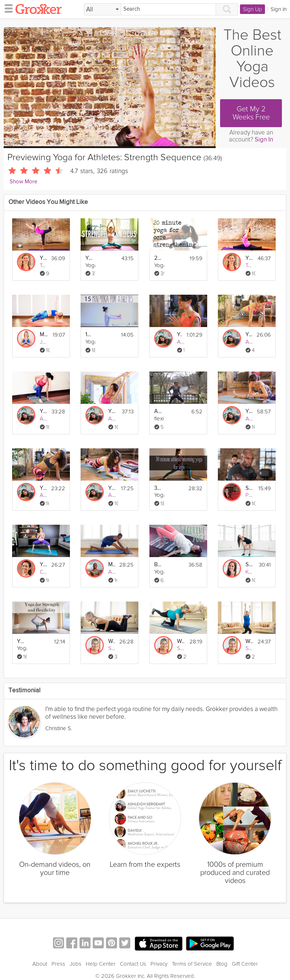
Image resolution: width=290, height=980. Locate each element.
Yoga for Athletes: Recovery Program (180, 335)
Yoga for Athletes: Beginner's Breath (112, 411)
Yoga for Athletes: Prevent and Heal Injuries (249, 411)
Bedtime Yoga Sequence (158, 565)
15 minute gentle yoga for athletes (89, 335)
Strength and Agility (249, 488)
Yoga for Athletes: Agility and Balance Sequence (43, 258)
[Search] (168, 9)
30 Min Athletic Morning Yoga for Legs (158, 488)
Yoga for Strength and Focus (89, 258)
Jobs (75, 955)
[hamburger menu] (7, 8)
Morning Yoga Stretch (112, 565)
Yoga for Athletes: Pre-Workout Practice (112, 488)
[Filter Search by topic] (102, 10)
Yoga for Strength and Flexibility (21, 641)
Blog (222, 955)
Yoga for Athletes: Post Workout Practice (43, 488)
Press (58, 955)
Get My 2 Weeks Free (251, 113)
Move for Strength (44, 335)
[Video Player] (110, 87)
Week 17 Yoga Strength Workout (112, 641)
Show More (23, 182)
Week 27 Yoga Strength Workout (181, 641)
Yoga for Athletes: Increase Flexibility (249, 258)
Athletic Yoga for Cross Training (158, 411)
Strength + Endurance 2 (249, 565)
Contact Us (133, 955)
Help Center (101, 955)
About (40, 955)
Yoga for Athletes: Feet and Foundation (249, 335)
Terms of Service (192, 955)
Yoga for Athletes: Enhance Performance (43, 411)
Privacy (159, 955)
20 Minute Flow (158, 258)
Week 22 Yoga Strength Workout (249, 641)
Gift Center (245, 955)
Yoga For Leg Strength (43, 565)
